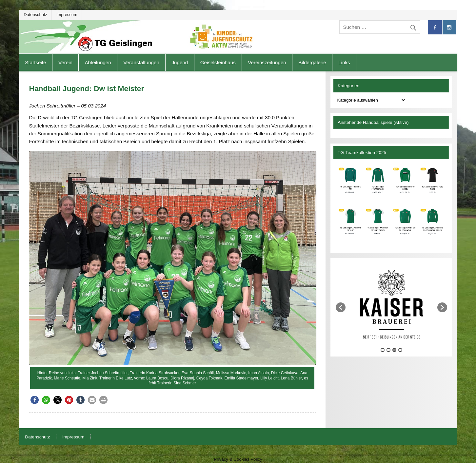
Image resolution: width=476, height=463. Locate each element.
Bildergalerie (312, 62)
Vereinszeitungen (267, 62)
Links (344, 62)
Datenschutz (35, 15)
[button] (35, 400)
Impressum (67, 15)
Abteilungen (98, 62)
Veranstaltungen (141, 62)
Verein (65, 62)
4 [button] (400, 350)
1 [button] (383, 350)
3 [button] (394, 350)
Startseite (35, 62)
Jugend (180, 62)
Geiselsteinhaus (218, 62)
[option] (391, 304)
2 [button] (388, 350)
